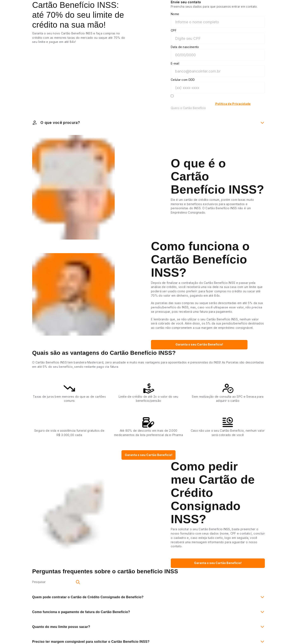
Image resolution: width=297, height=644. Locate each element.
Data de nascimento (185, 47)
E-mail (175, 63)
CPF (174, 30)
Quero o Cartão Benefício (188, 108)
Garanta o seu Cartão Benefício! (199, 344)
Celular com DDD (183, 80)
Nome (175, 14)
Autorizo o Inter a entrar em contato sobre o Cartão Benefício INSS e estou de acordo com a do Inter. (217, 102)
